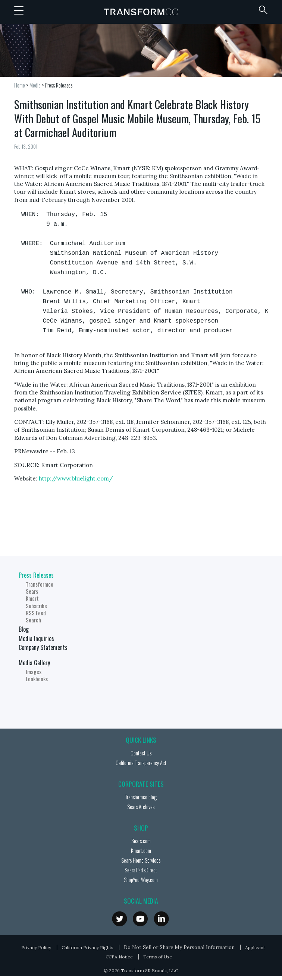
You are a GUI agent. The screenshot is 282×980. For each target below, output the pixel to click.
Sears (32, 591)
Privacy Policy (36, 947)
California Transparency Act (141, 763)
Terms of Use (158, 957)
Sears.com (141, 841)
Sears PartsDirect (141, 870)
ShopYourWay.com (141, 880)
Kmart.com (141, 851)
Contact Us (141, 753)
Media (35, 85)
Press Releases (59, 85)
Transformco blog (141, 797)
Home (20, 85)
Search (33, 620)
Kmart (32, 598)
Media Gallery (34, 663)
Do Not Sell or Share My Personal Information (179, 947)
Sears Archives (141, 807)
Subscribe (36, 606)
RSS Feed (36, 613)
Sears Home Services (141, 860)
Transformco (141, 12)
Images (34, 672)
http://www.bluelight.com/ (76, 478)
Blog (24, 629)
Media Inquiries (36, 638)
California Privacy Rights (87, 947)
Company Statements (43, 647)
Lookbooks (37, 679)
